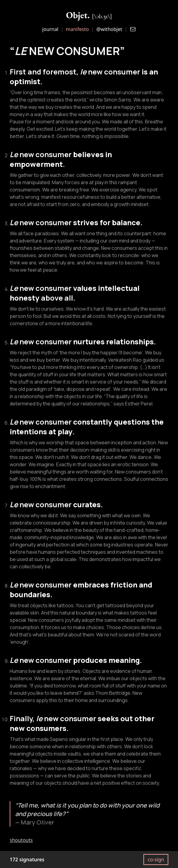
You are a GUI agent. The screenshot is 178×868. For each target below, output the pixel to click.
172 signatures (27, 859)
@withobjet (109, 29)
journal (50, 29)
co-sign (156, 859)
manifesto (77, 29)
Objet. (89, 15)
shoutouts (21, 840)
